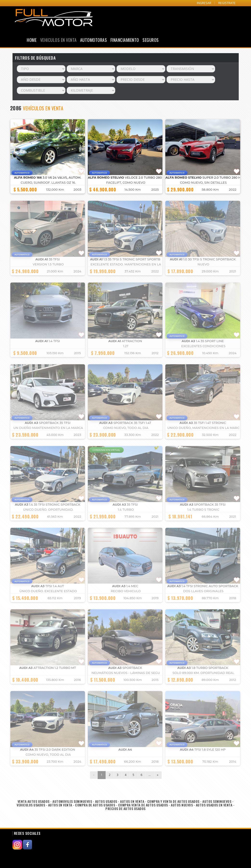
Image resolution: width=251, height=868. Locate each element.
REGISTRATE (227, 3)
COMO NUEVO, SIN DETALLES (203, 183)
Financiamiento (125, 40)
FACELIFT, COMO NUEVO (126, 183)
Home (32, 40)
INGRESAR (204, 3)
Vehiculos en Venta (58, 40)
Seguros (151, 40)
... (150, 775)
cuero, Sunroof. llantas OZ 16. (48, 183)
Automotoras (94, 40)
